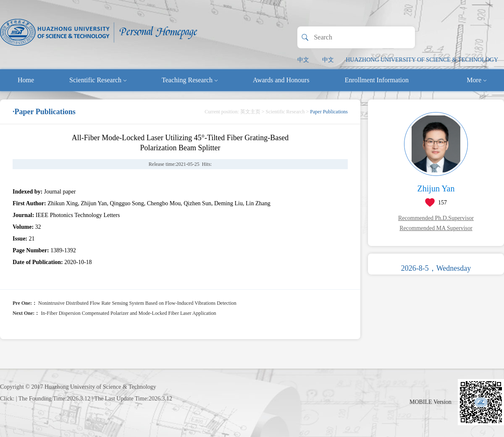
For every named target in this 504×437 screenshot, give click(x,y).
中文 (303, 60)
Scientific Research (98, 80)
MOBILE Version (430, 402)
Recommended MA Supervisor (436, 228)
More (476, 80)
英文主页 (250, 112)
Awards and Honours (281, 80)
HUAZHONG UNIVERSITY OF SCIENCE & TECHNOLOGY (422, 60)
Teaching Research (190, 80)
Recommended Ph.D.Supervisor (436, 218)
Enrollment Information (377, 80)
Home (26, 80)
